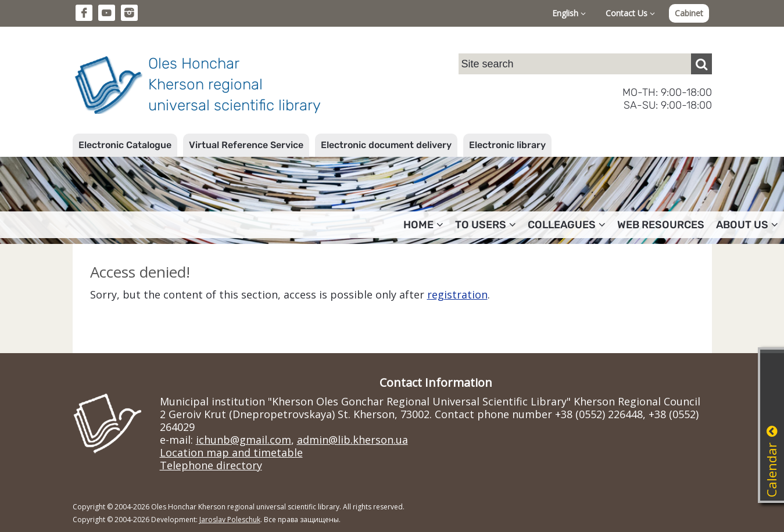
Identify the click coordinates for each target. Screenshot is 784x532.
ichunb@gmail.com (244, 440)
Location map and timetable (231, 452)
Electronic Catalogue (125, 145)
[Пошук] (701, 64)
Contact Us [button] (630, 13)
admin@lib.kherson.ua (352, 440)
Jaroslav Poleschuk (230, 520)
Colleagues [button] (567, 225)
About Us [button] (747, 225)
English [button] (569, 13)
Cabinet (689, 13)
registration (457, 294)
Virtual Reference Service (246, 145)
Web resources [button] (661, 225)
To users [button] (486, 225)
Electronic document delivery (386, 145)
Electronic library (507, 145)
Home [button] (423, 225)
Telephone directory (211, 465)
